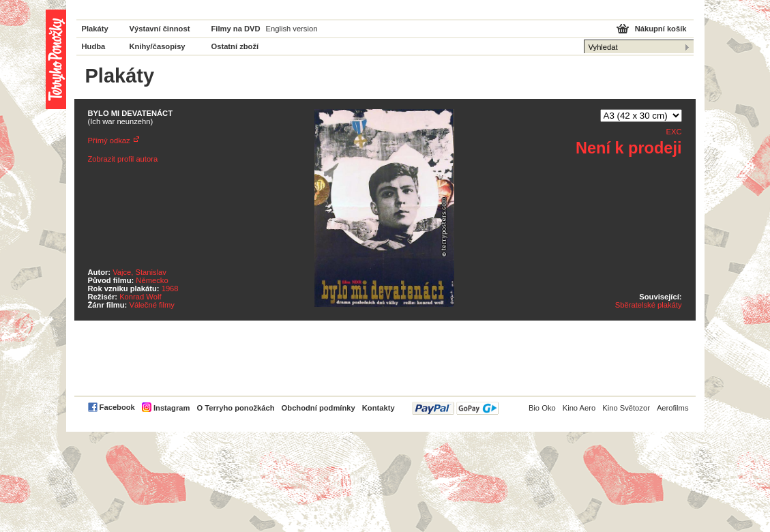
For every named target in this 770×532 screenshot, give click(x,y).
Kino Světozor (626, 408)
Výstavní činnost (160, 29)
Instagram (172, 408)
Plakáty (95, 29)
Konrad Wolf (140, 297)
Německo (152, 280)
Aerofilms (673, 408)
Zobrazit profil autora (123, 159)
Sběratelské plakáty (649, 305)
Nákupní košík (661, 29)
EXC (673, 132)
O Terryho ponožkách (235, 408)
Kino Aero (579, 408)
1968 (170, 289)
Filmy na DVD (236, 29)
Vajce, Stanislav (139, 272)
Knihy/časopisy (158, 46)
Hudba (94, 46)
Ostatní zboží (235, 46)
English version (292, 29)
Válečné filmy (152, 305)
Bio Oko (542, 408)
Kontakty (379, 408)
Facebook (117, 407)
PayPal (455, 408)
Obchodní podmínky (319, 408)
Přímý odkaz (109, 141)
